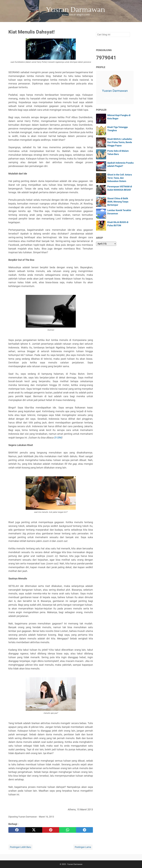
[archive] (106, 244)
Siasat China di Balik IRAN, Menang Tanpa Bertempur (118, 202)
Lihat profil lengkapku (115, 98)
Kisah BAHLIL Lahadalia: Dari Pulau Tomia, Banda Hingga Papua (120, 142)
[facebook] (17, 830)
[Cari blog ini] (132, 26)
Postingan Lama (83, 847)
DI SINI (58, 438)
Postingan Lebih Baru (20, 847)
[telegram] (84, 830)
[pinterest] (51, 830)
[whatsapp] (68, 830)
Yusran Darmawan (115, 91)
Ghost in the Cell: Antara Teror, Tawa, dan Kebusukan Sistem (120, 178)
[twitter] (34, 830)
